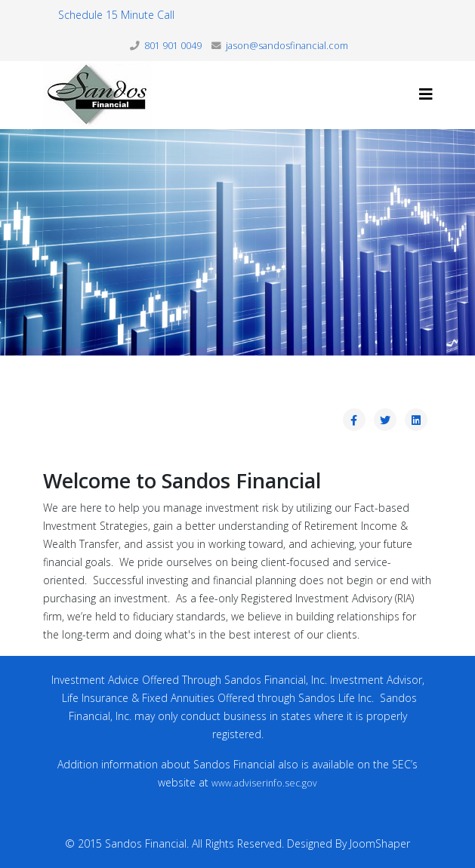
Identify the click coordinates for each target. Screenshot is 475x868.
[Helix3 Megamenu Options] (426, 94)
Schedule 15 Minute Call (116, 15)
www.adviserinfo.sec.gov (264, 783)
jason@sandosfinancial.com (287, 46)
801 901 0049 (173, 46)
